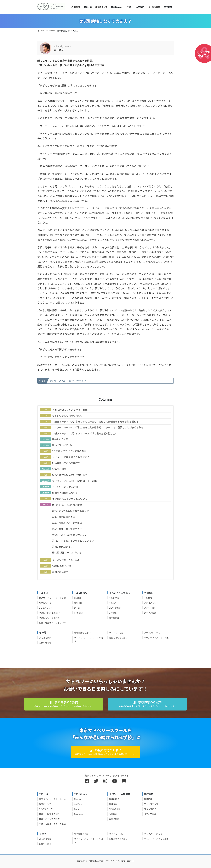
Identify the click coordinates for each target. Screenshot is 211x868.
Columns (78, 613)
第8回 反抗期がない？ (64, 547)
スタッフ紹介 (150, 608)
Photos (78, 598)
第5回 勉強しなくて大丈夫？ (67, 529)
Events (77, 608)
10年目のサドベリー (63, 566)
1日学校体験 (115, 608)
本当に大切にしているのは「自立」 (71, 410)
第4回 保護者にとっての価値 (67, 523)
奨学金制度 (114, 618)
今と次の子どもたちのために (67, 415)
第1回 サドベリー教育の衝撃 (67, 505)
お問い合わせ (45, 643)
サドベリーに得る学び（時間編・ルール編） (76, 481)
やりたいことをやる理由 (65, 487)
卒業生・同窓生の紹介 (49, 613)
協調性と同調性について (65, 493)
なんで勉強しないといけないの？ (70, 475)
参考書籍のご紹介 (82, 633)
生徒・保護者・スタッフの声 (52, 623)
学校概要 (148, 598)
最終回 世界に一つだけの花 (67, 552)
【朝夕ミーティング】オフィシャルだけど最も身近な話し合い (85, 433)
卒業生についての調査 (49, 618)
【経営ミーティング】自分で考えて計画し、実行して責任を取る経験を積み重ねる (95, 421)
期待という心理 (60, 439)
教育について (45, 603)
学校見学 (113, 603)
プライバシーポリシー (154, 633)
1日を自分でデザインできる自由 (69, 451)
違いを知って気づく (63, 445)
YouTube (78, 603)
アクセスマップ (151, 603)
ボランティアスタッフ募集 (156, 638)
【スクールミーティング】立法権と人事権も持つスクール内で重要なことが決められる (98, 427)
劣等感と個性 (59, 469)
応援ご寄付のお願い (118, 638)
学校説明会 (114, 598)
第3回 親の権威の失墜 (64, 517)
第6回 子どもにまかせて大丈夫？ (68, 381)
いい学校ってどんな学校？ (66, 463)
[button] (64, 704)
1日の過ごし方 (46, 608)
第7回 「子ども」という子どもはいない (73, 541)
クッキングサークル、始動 (66, 560)
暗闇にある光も (60, 572)
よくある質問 (45, 638)
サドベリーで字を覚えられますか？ (71, 457)
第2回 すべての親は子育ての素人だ (71, 511)
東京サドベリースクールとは (52, 598)
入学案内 (113, 613)
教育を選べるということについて (70, 499)
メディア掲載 (150, 613)
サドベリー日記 (116, 633)
